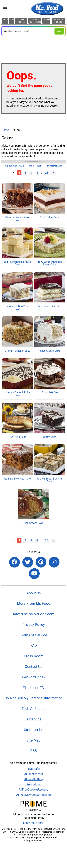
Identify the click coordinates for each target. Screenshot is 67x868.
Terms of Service (34, 635)
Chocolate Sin (50, 393)
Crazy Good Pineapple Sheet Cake (49, 263)
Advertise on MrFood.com (33, 614)
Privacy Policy (33, 625)
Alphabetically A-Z (14, 166)
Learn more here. (33, 823)
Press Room (34, 656)
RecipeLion (33, 784)
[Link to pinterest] (41, 562)
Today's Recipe (33, 709)
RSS (33, 751)
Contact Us (33, 667)
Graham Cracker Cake (18, 351)
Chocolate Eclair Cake (49, 306)
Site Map (33, 740)
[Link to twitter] (28, 562)
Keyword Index (33, 677)
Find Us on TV (34, 688)
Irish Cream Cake (34, 523)
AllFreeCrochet (34, 774)
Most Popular (55, 166)
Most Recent (36, 166)
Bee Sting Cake (18, 437)
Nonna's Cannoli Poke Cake (17, 394)
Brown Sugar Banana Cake (50, 480)
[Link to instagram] (54, 562)
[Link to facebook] (14, 562)
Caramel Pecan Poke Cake (18, 219)
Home (5, 130)
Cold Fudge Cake (49, 217)
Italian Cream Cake (49, 351)
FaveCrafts (33, 769)
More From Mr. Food (34, 603)
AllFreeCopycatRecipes (33, 790)
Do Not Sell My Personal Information (33, 698)
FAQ (34, 646)
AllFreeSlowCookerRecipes (33, 795)
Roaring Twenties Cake (17, 479)
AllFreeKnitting (33, 779)
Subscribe (34, 719)
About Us (34, 593)
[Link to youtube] (34, 574)
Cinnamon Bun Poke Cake (18, 308)
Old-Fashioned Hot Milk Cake (17, 263)
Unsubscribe (34, 730)
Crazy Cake (50, 437)
